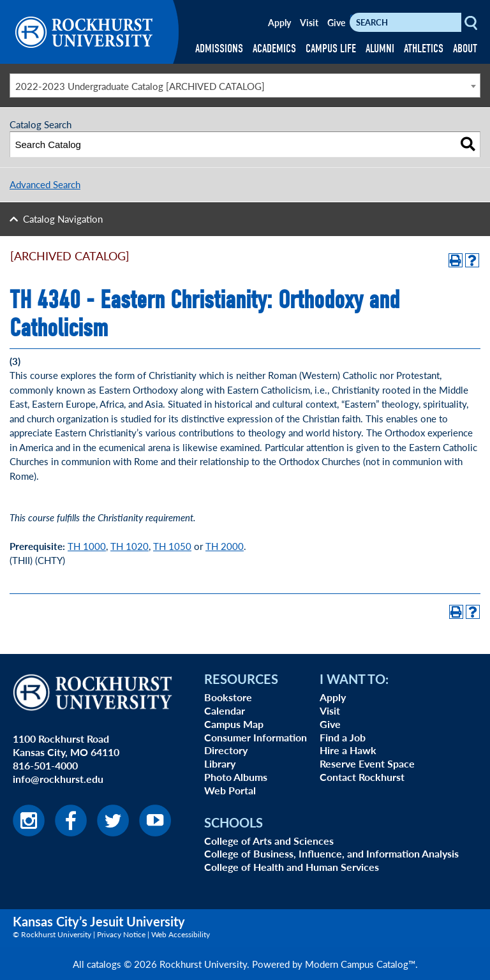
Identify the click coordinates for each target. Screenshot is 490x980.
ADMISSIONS (219, 49)
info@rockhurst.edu (58, 779)
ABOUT (465, 49)
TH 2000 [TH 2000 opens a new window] (225, 546)
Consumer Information (256, 737)
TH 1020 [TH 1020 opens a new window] (130, 546)
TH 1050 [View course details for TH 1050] (172, 546)
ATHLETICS (424, 49)
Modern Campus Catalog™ (360, 964)
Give (336, 22)
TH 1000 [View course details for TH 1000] (87, 546)
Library (220, 763)
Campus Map (234, 724)
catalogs (104, 964)
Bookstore (228, 697)
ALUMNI (380, 49)
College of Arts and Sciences (269, 841)
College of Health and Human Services (292, 867)
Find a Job (343, 737)
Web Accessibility (181, 934)
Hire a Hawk (348, 750)
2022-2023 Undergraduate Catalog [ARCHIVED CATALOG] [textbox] (140, 86)
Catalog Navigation (63, 219)
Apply (279, 22)
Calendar (225, 710)
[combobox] (245, 85)
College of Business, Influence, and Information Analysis (331, 853)
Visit (309, 22)
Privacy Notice (121, 934)
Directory (226, 750)
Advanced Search (45, 184)
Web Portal (230, 790)
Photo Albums (236, 777)
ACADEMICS (274, 49)
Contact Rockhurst (362, 777)
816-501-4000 (45, 765)
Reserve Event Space (367, 763)
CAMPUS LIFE (331, 49)
